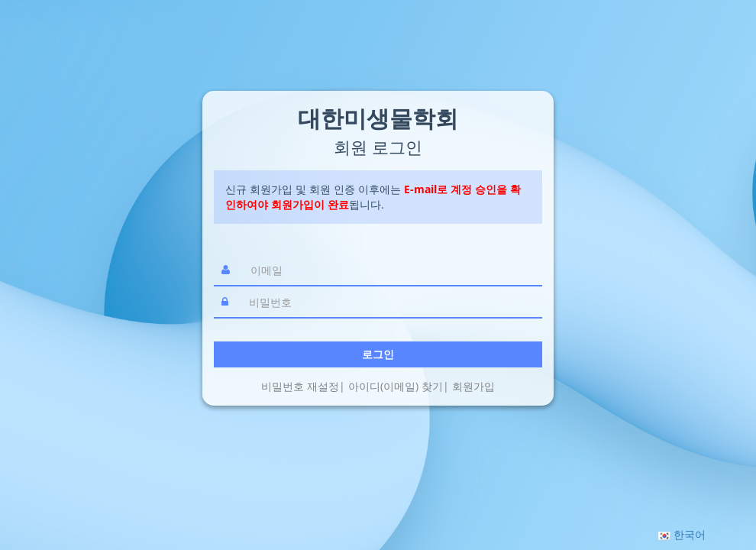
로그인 (378, 354)
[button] (682, 534)
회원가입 (473, 386)
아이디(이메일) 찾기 (396, 386)
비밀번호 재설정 (300, 386)
